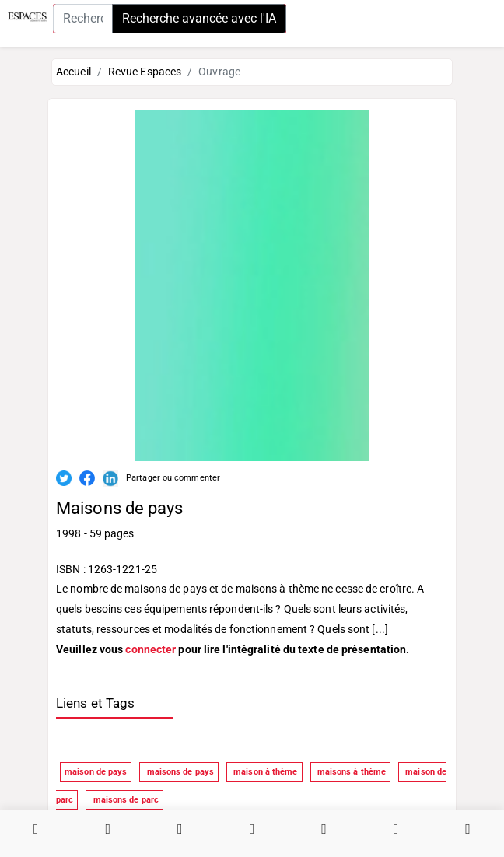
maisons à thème (351, 772)
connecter (150, 649)
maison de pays (96, 772)
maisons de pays (179, 772)
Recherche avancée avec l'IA (199, 18)
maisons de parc (124, 800)
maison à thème (264, 772)
